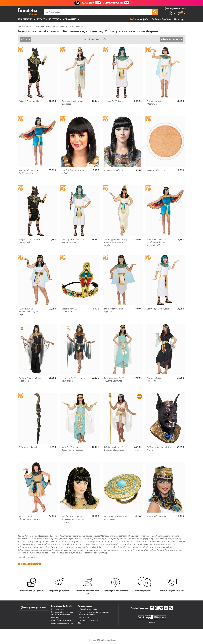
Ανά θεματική (25, 19)
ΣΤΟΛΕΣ (41, 19)
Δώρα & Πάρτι (70, 19)
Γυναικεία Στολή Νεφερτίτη (154, 379)
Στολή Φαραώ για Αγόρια (158, 309)
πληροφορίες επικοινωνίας (62, 623)
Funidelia (21, 26)
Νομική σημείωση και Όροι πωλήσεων (93, 612)
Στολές (30, 26)
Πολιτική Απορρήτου (86, 615)
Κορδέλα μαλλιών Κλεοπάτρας (69, 310)
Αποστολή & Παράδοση (61, 615)
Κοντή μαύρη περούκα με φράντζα (73, 172)
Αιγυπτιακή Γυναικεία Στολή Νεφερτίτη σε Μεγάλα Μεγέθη (157, 242)
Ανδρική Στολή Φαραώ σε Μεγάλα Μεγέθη (73, 241)
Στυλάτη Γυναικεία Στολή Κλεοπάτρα (30, 379)
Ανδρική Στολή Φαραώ (114, 101)
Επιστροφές (56, 617)
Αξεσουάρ (54, 19)
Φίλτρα (25, 39)
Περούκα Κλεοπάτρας (114, 170)
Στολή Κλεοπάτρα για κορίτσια (114, 310)
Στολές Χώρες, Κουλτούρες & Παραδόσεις (51, 26)
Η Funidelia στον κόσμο (87, 609)
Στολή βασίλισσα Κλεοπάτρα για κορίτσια (30, 518)
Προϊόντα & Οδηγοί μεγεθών (63, 612)
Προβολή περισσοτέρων (31, 564)
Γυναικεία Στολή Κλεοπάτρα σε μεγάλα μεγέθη (29, 312)
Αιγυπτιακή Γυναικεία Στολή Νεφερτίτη (29, 172)
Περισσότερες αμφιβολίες (62, 620)
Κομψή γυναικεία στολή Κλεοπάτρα (72, 102)
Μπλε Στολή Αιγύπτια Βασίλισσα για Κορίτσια (72, 448)
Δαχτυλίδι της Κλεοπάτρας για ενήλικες (116, 518)
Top (132, 19)
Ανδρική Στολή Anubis (29, 101)
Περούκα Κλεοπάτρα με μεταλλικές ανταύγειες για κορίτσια (73, 519)
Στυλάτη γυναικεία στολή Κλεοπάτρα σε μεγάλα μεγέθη (116, 242)
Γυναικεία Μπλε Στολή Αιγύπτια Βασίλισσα (114, 379)
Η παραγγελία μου (59, 609)
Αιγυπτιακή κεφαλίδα (156, 516)
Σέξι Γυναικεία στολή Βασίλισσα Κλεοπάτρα (114, 448)
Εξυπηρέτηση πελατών (33, 608)
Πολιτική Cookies (85, 617)
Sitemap (81, 623)
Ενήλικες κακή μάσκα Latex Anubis (159, 448)
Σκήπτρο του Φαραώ (28, 447)
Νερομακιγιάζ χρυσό (156, 170)
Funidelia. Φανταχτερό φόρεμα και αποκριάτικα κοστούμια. (27, 12)
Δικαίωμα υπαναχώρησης (88, 620)
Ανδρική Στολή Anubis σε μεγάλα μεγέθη (30, 241)
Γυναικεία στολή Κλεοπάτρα (154, 102)
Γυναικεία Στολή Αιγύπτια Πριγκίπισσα (73, 379)
